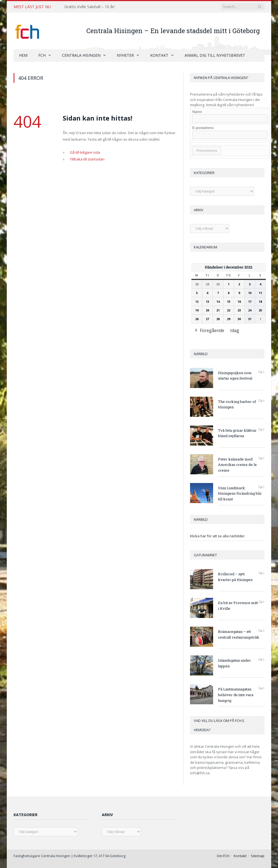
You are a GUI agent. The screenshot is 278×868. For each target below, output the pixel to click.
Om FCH (223, 856)
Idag (235, 330)
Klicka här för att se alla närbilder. (218, 536)
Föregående (209, 331)
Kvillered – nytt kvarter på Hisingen (235, 577)
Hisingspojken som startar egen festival (235, 375)
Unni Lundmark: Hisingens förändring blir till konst (240, 493)
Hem (23, 55)
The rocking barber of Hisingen (237, 404)
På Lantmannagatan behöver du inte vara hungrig (236, 695)
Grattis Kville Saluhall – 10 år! (89, 7)
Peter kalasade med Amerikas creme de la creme (237, 465)
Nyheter (125, 55)
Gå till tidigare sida (85, 152)
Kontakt (159, 55)
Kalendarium (206, 247)
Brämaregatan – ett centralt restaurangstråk (239, 634)
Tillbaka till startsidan (87, 159)
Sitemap (258, 856)
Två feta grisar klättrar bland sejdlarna (237, 433)
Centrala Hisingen (81, 55)
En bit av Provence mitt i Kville (238, 605)
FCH (42, 55)
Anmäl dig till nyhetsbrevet (215, 55)
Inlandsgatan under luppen (234, 663)
